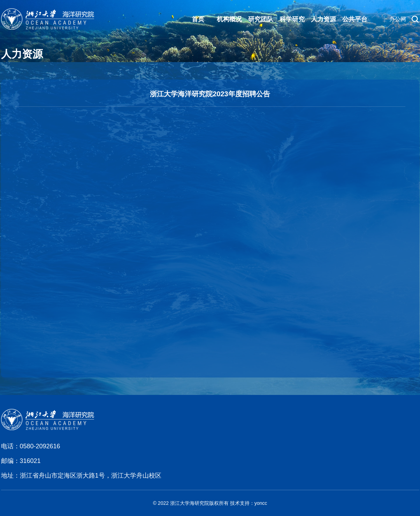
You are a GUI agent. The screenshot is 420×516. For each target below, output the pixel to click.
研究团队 (261, 19)
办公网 (398, 19)
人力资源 (323, 19)
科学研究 (292, 19)
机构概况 (229, 19)
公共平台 (355, 19)
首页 (198, 19)
